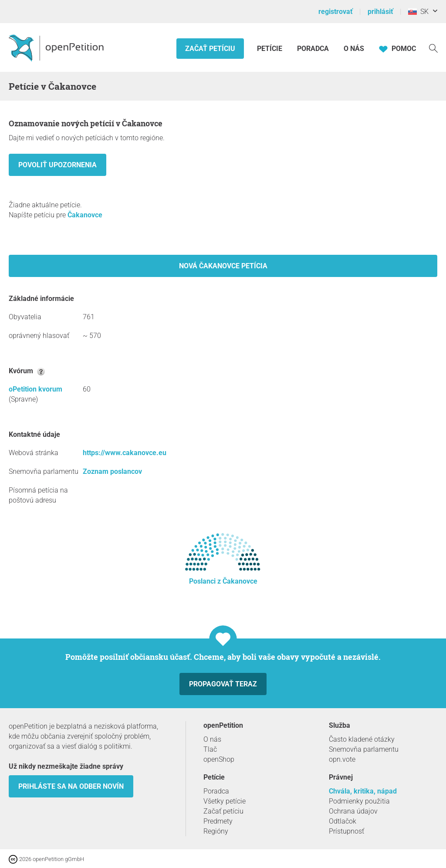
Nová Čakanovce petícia (223, 266)
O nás (354, 49)
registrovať (336, 12)
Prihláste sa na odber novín (71, 786)
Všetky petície (225, 801)
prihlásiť (380, 12)
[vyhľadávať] (433, 48)
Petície (270, 49)
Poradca (313, 49)
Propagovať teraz (223, 684)
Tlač (210, 749)
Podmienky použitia (359, 801)
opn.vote (342, 759)
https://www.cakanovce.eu (125, 453)
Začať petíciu (210, 49)
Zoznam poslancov (112, 471)
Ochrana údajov (353, 811)
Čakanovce (85, 215)
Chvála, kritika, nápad (363, 791)
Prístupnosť (346, 831)
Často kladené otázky (362, 739)
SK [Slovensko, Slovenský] (418, 12)
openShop (219, 759)
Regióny (216, 831)
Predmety (218, 821)
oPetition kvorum (35, 389)
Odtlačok (343, 821)
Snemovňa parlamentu (364, 749)
